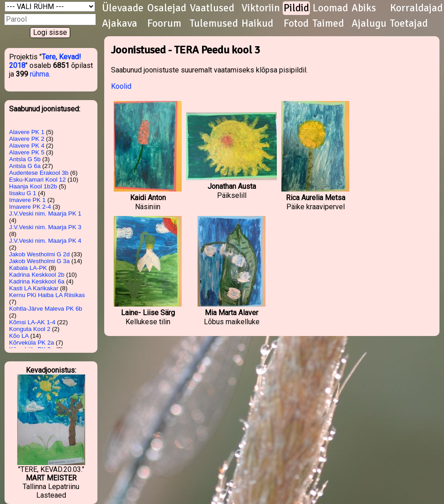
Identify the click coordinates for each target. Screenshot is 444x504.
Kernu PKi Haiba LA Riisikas (47, 295)
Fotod (296, 24)
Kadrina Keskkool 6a (37, 281)
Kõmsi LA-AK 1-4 (32, 322)
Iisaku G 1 (23, 193)
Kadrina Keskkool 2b (37, 275)
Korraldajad (416, 8)
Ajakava (120, 24)
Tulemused (214, 24)
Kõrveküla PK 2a (31, 343)
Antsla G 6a (25, 166)
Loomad (330, 8)
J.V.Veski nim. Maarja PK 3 (45, 227)
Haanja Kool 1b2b (33, 186)
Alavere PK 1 (27, 132)
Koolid (121, 86)
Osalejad (167, 8)
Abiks (364, 8)
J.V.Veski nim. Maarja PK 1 (45, 214)
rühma (39, 74)
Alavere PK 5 (27, 152)
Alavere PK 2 (27, 139)
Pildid (296, 8)
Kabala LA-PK (28, 268)
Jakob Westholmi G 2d (39, 254)
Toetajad (409, 24)
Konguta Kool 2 (30, 329)
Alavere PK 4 (27, 146)
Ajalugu (369, 24)
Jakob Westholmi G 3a (39, 261)
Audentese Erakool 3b (39, 173)
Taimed (328, 24)
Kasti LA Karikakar (34, 288)
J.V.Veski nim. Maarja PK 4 (45, 241)
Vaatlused (212, 8)
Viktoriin (261, 8)
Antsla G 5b (25, 159)
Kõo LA (19, 336)
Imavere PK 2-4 (30, 207)
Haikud (257, 24)
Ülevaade (123, 8)
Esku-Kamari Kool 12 (37, 180)
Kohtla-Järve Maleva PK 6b (46, 309)
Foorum (164, 24)
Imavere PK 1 (27, 200)
